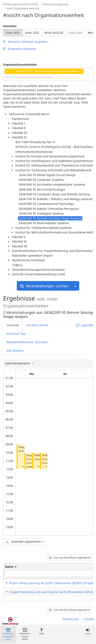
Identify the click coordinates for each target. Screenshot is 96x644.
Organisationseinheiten (20, 65)
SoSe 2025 (32, 33)
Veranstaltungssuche (55, 4)
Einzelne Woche (38, 325)
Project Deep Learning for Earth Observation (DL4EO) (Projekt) (52, 583)
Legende (84, 325)
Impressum (71, 619)
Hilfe (41, 631)
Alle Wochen (15, 351)
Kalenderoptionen (18, 363)
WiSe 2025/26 (54, 33)
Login (88, 631)
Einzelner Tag (16, 334)
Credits (89, 619)
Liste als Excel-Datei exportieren (70, 558)
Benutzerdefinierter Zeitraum (27, 342)
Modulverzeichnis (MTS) (25, 634)
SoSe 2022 (13, 33)
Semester (10, 26)
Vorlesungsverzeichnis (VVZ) (21, 4)
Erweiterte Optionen (20, 49)
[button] (23, 467)
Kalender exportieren (25, 542)
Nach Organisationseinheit (23, 8)
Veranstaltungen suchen (44, 286)
